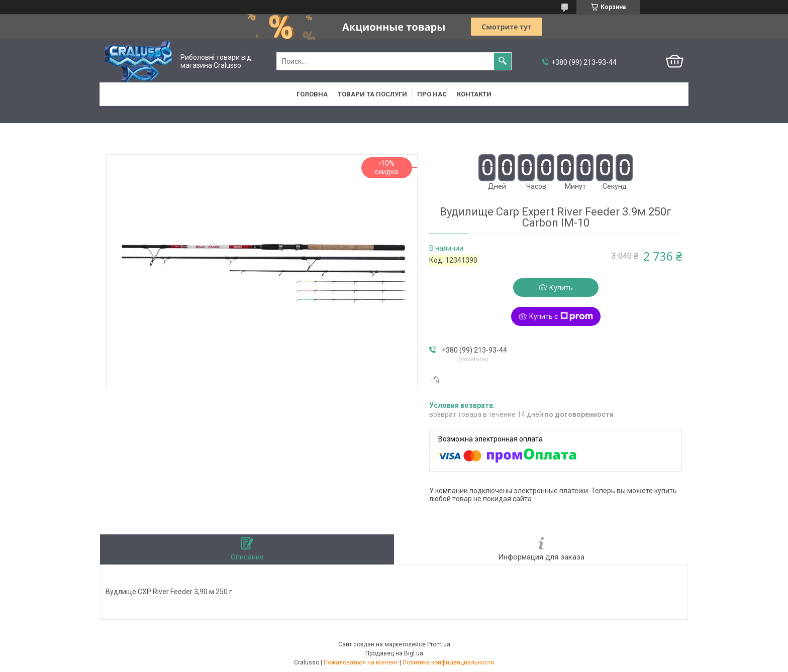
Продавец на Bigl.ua (394, 653)
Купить (561, 288)
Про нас (432, 94)
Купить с (561, 316)
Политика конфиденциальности (448, 662)
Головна (312, 94)
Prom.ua (439, 644)
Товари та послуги (372, 94)
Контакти (474, 94)
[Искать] (503, 61)
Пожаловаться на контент (361, 662)
